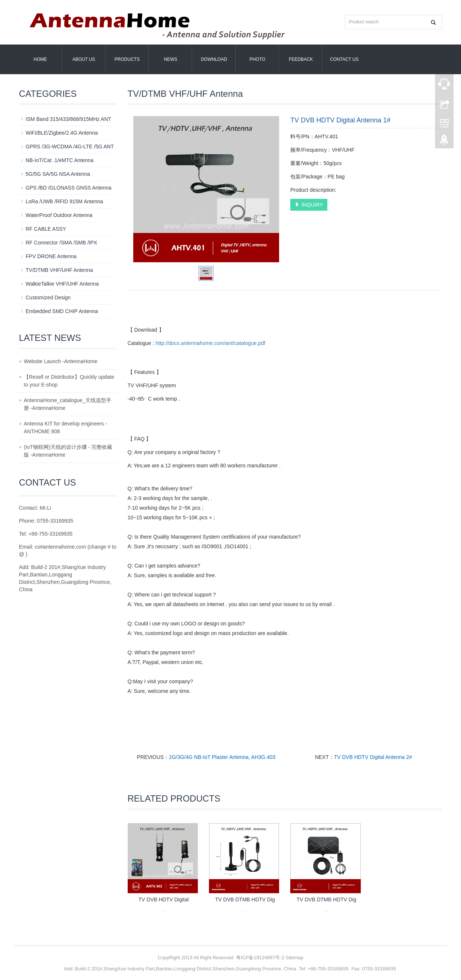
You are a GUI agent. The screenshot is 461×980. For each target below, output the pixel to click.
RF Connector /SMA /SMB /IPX (61, 243)
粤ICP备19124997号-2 (260, 958)
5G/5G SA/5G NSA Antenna (58, 174)
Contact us (344, 59)
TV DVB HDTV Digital (164, 900)
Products (127, 59)
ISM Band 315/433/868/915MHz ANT (68, 119)
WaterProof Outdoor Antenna (59, 215)
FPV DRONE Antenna (51, 256)
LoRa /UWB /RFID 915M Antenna (64, 201)
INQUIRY (309, 205)
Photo (257, 59)
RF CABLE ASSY (46, 229)
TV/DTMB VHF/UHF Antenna (59, 270)
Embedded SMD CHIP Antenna (62, 311)
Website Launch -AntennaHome (61, 361)
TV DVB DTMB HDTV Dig (245, 900)
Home (40, 59)
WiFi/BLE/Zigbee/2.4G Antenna (62, 133)
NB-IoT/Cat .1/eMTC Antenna (60, 160)
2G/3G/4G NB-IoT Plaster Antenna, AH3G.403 (222, 757)
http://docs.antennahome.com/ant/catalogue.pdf (210, 343)
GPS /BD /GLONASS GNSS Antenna (68, 188)
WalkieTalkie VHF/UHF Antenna (62, 284)
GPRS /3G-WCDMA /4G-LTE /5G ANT (70, 147)
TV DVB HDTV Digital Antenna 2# (373, 757)
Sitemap (295, 958)
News (171, 59)
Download (214, 59)
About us (84, 59)
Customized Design (48, 297)
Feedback (301, 59)
